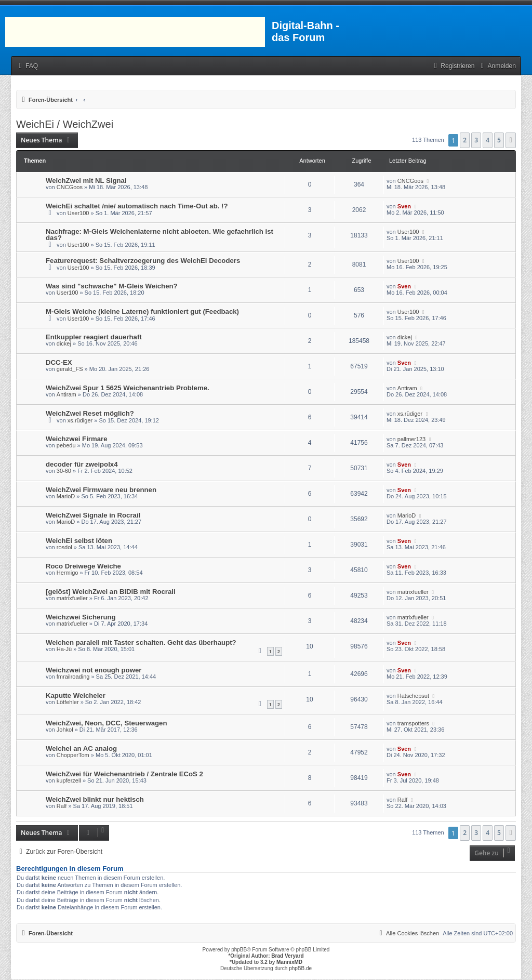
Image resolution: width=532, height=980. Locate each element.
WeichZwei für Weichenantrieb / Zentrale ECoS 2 (124, 774)
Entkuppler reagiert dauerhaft (94, 337)
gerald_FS (70, 369)
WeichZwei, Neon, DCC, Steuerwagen (107, 723)
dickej (64, 343)
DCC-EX (59, 362)
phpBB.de (300, 968)
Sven (404, 206)
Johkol (65, 730)
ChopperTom (73, 755)
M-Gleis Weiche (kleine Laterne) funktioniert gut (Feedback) (142, 312)
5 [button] (499, 140)
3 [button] (476, 140)
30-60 (64, 471)
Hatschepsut (413, 696)
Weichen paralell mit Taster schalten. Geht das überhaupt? (141, 643)
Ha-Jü (64, 649)
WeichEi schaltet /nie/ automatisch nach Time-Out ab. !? (137, 206)
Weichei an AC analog (81, 749)
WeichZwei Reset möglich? (90, 413)
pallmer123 (411, 439)
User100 (78, 213)
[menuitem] (27, 66)
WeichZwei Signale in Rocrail (93, 515)
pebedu (66, 445)
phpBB (239, 950)
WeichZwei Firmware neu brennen (101, 490)
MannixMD (289, 962)
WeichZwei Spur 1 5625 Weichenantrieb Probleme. (128, 388)
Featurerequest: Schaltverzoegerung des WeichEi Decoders (143, 261)
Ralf (62, 806)
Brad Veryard (287, 956)
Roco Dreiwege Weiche (83, 566)
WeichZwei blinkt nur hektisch (95, 799)
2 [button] (465, 140)
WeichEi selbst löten (79, 541)
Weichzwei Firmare (77, 439)
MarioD (66, 496)
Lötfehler (68, 702)
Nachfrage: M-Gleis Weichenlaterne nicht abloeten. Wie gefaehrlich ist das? (159, 235)
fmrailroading (73, 677)
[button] (511, 140)
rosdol (64, 547)
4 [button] (488, 140)
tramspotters (413, 723)
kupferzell (69, 780)
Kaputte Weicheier (76, 696)
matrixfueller (72, 598)
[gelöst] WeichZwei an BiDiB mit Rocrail (111, 592)
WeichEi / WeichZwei (65, 124)
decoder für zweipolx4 (82, 464)
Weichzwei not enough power (94, 670)
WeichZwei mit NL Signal (86, 181)
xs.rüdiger (80, 420)
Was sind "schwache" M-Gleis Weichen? (112, 286)
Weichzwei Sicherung (81, 617)
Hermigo (68, 573)
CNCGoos (70, 187)
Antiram (66, 394)
